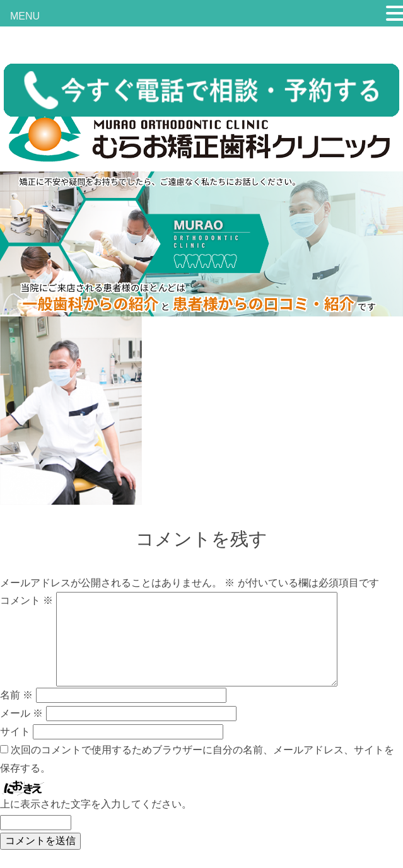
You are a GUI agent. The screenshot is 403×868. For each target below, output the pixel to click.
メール (21, 713)
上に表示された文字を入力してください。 (96, 804)
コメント (26, 600)
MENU (25, 16)
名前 (16, 695)
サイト (15, 732)
